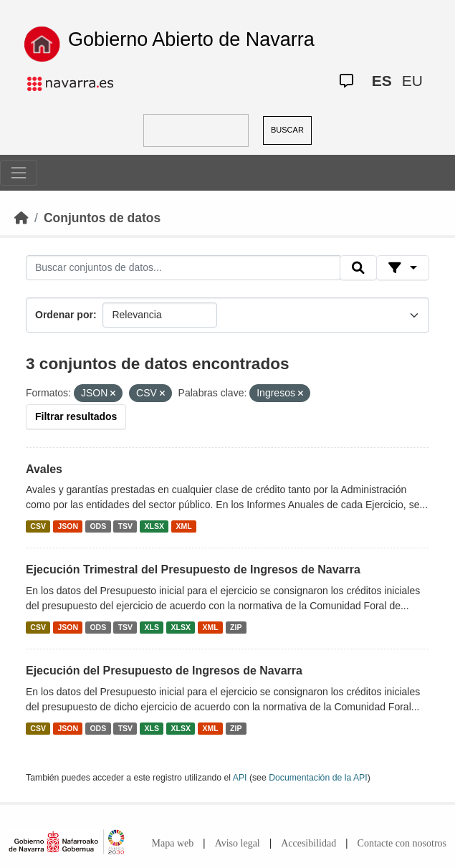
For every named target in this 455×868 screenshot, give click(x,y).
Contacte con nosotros (402, 843)
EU (412, 81)
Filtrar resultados (76, 416)
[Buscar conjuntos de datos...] (183, 268)
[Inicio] (21, 218)
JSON (68, 526)
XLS (152, 627)
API (240, 778)
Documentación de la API (318, 778)
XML (184, 526)
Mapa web (173, 843)
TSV (125, 526)
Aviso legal (238, 843)
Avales (44, 469)
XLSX (154, 526)
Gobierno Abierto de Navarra (191, 39)
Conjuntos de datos (102, 218)
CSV (38, 526)
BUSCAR (287, 130)
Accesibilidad (308, 843)
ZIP (236, 627)
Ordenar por (64, 315)
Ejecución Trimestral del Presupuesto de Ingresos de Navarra (193, 569)
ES (382, 81)
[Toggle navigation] (19, 173)
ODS (98, 526)
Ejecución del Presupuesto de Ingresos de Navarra (164, 671)
